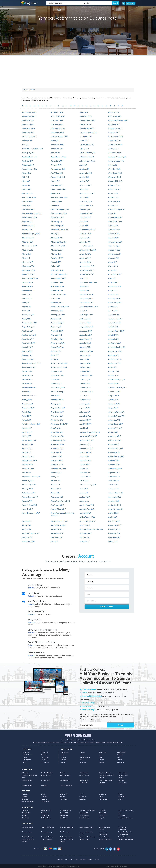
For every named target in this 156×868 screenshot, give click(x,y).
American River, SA (87, 294)
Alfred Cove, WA (57, 217)
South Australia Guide (86, 827)
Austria (120, 760)
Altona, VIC (113, 270)
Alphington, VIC (28, 266)
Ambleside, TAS (57, 290)
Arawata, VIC (27, 383)
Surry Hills (102, 818)
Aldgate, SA (27, 205)
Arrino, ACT (27, 436)
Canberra (44, 797)
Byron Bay (25, 799)
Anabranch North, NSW (60, 307)
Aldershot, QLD (86, 201)
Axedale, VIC (84, 537)
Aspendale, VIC (114, 473)
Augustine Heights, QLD (60, 501)
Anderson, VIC (114, 315)
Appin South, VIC (115, 359)
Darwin (63, 797)
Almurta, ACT (27, 262)
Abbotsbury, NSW (58, 116)
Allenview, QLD (114, 246)
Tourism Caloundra (124, 837)
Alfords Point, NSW (30, 217)
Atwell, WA (84, 489)
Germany (120, 755)
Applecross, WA (114, 363)
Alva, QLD (83, 278)
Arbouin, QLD (56, 383)
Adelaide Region (27, 785)
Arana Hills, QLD (57, 375)
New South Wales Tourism (104, 828)
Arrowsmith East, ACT (88, 436)
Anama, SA (26, 311)
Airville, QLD (84, 177)
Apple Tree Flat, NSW (59, 363)
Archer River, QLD (58, 392)
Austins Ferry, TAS (87, 505)
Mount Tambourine (28, 802)
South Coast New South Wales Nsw (106, 776)
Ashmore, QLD (28, 469)
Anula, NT (55, 355)
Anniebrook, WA (115, 343)
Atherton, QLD (28, 481)
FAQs (25, 762)
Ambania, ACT (28, 286)
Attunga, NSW (28, 489)
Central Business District (126, 810)
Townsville (64, 799)
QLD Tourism (122, 829)
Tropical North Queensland (84, 781)
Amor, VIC (26, 302)
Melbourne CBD (46, 810)
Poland (82, 760)
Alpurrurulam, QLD (87, 266)
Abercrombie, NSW (87, 120)
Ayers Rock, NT (114, 537)
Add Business (131, 3)
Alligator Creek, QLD (88, 250)
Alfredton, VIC (85, 217)
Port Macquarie (103, 799)
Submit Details (107, 607)
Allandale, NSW (85, 234)
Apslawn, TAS (85, 367)
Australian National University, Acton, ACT (62, 514)
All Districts (26, 810)
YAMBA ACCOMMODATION (78, 736)
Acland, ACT (56, 141)
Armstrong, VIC (114, 420)
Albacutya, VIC (85, 185)
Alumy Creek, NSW (58, 278)
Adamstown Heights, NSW (32, 149)
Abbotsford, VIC (86, 116)
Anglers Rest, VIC (29, 335)
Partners (26, 757)
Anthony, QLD (28, 351)
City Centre (121, 815)
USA (71, 859)
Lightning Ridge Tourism (87, 837)
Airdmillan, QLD (114, 169)
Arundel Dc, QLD (86, 448)
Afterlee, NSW (56, 165)
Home (26, 90)
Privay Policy (45, 762)
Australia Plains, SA (116, 509)
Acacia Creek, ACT (29, 136)
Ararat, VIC (55, 379)
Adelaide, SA (56, 153)
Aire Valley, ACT (57, 173)
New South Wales (47, 773)
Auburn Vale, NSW (115, 493)
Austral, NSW (27, 509)
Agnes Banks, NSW (29, 169)
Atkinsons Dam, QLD (88, 485)
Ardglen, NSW (114, 396)
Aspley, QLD (56, 477)
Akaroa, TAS (55, 181)
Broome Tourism (123, 834)
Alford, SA (112, 213)
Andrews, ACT (85, 319)
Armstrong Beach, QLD (31, 424)
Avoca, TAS (26, 525)
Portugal (101, 760)
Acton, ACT (84, 141)
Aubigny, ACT (114, 489)
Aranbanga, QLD (86, 375)
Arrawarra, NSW (57, 432)
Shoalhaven (121, 780)
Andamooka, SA (28, 315)
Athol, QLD (84, 481)
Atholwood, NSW (29, 485)
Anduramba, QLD (58, 323)
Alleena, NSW (27, 242)
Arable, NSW (27, 371)
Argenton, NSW (28, 408)
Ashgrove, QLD (57, 464)
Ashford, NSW (28, 464)
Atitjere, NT (55, 485)
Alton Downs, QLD (87, 270)
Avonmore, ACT (57, 533)
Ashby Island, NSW (29, 460)
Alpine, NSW (56, 266)
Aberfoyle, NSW (28, 128)
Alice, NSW (84, 222)
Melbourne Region (104, 773)
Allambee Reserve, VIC (60, 230)
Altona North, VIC (86, 274)
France (82, 755)
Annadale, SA (113, 339)
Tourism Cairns (84, 839)
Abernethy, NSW (57, 132)
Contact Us (45, 752)
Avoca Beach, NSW (58, 525)
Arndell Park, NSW (115, 424)
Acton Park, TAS (115, 141)
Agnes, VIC (113, 165)
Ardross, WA (113, 400)
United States (103, 752)
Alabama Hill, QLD (115, 181)
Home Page (26, 752)
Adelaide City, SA (115, 153)
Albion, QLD (113, 193)
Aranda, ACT (113, 375)
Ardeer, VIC (84, 396)
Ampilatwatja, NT (115, 302)
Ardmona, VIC (85, 400)
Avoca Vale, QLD (115, 525)
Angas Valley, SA (28, 327)
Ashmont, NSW (114, 464)
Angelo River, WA (86, 327)
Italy (62, 755)
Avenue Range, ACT (87, 521)
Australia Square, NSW (31, 513)
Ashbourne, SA (114, 452)
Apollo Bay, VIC (28, 359)
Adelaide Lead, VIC (29, 157)
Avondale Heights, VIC (31, 533)
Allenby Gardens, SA (59, 242)
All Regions (26, 773)
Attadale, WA (113, 485)
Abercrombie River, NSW (118, 120)
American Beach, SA (58, 294)
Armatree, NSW (57, 420)
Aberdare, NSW (28, 124)
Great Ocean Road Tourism (28, 840)
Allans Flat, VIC (28, 238)
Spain (100, 755)
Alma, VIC (26, 258)
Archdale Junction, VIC (117, 388)
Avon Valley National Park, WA (91, 529)
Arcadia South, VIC (29, 388)
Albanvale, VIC (114, 185)
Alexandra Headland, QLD (32, 213)
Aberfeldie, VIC (86, 124)
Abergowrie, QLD (115, 128)
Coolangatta (103, 815)
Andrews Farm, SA (115, 319)
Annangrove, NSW (58, 343)
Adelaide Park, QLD (58, 157)
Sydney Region (122, 773)
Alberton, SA (56, 193)
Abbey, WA (84, 112)
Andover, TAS (56, 319)
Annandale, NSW (29, 343)
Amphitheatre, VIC (87, 302)
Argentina (121, 762)
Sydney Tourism (104, 832)
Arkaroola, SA (85, 412)
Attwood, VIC (56, 489)
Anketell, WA (113, 335)
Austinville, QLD (115, 505)
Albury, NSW (84, 197)
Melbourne (64, 794)
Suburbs (32, 90)
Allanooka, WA (114, 234)
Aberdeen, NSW (57, 124)
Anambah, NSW (57, 311)
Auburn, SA (84, 493)
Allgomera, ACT (57, 250)
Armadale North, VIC (116, 416)
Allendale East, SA (115, 242)
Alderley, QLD (56, 201)
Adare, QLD (84, 149)
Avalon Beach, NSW (87, 517)
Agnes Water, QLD (58, 169)
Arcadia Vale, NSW (58, 388)
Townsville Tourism (47, 837)
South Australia (84, 775)
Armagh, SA (27, 420)
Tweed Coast (122, 783)
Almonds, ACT (114, 258)
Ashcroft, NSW (57, 460)
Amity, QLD (55, 298)
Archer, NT (26, 392)
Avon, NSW (26, 529)
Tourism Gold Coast (47, 827)
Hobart (120, 799)
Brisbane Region (27, 780)
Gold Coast (102, 794)
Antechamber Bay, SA (117, 347)
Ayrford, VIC (84, 541)
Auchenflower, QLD (30, 497)
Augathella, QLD (115, 497)
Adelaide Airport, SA (87, 153)
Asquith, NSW (85, 477)
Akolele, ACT (85, 181)
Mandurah (83, 799)
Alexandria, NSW (86, 213)
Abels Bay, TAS (28, 120)
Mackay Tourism (104, 837)
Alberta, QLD (27, 193)
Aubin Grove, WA (29, 493)
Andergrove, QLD (58, 315)
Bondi (120, 813)
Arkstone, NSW (57, 416)
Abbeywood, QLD (29, 116)
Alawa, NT (26, 185)
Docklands (25, 818)
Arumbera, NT (85, 444)
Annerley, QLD (85, 343)
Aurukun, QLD (114, 501)
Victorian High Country (106, 780)
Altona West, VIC (115, 274)
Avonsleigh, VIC (114, 533)
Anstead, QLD (85, 347)
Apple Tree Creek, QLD (31, 363)
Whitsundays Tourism (106, 839)
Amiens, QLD (27, 298)
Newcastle (83, 797)
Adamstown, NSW (115, 145)
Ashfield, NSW (114, 460)
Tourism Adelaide (28, 827)
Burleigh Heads (46, 818)
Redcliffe (44, 799)
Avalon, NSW (113, 513)
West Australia (46, 775)
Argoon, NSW (85, 408)
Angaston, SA (56, 327)
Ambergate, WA (114, 286)
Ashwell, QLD (56, 473)
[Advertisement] (78, 70)
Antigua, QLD (56, 351)
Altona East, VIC (28, 274)
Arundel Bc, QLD (57, 448)
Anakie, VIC (113, 307)
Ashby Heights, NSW (116, 456)
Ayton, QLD (113, 541)
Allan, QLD (55, 234)
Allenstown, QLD (86, 246)
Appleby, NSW (85, 363)
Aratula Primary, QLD (117, 379)
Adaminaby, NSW (57, 145)
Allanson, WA (85, 238)
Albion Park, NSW (29, 197)
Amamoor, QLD (57, 282)
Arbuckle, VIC (85, 383)
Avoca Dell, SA (85, 525)
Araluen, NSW (85, 371)
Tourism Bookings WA (125, 832)
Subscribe (44, 760)
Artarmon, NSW (114, 436)
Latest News (27, 760)
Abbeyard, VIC (114, 112)
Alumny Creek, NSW (30, 278)
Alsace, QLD (113, 266)
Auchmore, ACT (57, 497)
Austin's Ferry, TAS (29, 505)
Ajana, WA (26, 181)
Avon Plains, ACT (57, 529)
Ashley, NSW (84, 464)
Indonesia (83, 762)
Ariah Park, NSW (57, 412)
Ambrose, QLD (85, 290)
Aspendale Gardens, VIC (32, 477)
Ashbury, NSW (56, 456)
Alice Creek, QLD (115, 222)
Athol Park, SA (114, 481)
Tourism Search (65, 832)
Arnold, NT (84, 428)
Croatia (63, 757)
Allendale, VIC (85, 242)
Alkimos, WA (113, 226)
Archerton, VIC (114, 392)
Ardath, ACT (56, 396)
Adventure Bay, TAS (116, 161)
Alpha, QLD (113, 262)
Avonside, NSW (85, 533)
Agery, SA (83, 165)
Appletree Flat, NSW (59, 367)
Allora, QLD (27, 254)
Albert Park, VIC (115, 189)
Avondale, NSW (114, 529)
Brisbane (121, 794)
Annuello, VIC (27, 347)
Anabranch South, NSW (89, 307)
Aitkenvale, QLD (115, 177)
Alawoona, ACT (57, 185)
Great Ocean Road (66, 785)
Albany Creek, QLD (58, 189)
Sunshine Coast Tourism (125, 839)
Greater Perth (46, 780)
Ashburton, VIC (28, 456)
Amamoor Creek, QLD (88, 282)
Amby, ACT (113, 290)
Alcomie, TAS (113, 197)
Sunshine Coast (123, 775)
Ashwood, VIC (85, 473)
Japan (63, 762)
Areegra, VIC (56, 404)
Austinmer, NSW (57, 505)
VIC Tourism (122, 827)
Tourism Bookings (47, 832)
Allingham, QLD (114, 250)
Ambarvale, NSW (57, 286)
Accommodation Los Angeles (67, 840)
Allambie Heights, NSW (31, 234)
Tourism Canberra (28, 832)
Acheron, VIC (27, 141)
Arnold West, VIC (115, 428)
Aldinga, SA (55, 205)
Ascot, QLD (27, 452)
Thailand (101, 762)
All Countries (65, 752)
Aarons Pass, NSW (29, 112)
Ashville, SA (27, 473)
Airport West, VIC (58, 177)
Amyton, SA (27, 307)
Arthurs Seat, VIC (115, 440)
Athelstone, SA (114, 477)
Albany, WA (27, 189)
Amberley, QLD (28, 290)
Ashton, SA (84, 469)
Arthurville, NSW (57, 444)
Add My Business (28, 755)
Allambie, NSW (114, 230)
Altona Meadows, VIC (59, 274)
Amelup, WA (27, 294)
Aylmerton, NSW (29, 541)
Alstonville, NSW (57, 270)
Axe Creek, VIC (57, 537)
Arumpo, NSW (114, 444)
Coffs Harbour (46, 802)
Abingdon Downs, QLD (88, 132)
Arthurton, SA (27, 444)
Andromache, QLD (29, 323)
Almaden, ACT (85, 258)
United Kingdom (85, 757)
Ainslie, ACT (84, 169)
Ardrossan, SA (28, 404)
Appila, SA (55, 359)
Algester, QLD (28, 222)
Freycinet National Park (125, 818)
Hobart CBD (102, 813)
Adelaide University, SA (117, 157)
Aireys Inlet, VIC (86, 173)
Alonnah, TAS (56, 262)
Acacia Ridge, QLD (116, 136)
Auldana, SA (84, 501)
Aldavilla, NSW (28, 201)
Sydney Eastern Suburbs (87, 810)
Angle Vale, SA (28, 331)
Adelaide (25, 797)
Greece (63, 760)
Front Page (45, 757)
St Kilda (24, 815)
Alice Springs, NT (57, 226)
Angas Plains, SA (115, 323)
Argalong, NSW (114, 404)
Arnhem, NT (27, 428)
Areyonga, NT (85, 404)
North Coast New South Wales (30, 776)
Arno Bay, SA (56, 428)
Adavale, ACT (114, 149)
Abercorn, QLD (57, 120)
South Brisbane (84, 815)
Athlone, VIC (56, 481)
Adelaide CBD (26, 813)
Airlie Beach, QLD (115, 173)
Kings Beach (64, 815)
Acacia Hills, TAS (86, 136)
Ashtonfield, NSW (115, 469)
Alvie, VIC (112, 278)
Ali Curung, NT (56, 222)
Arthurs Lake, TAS (86, 440)
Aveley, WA (113, 517)
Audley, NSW (85, 497)
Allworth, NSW (85, 254)
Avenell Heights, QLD (59, 521)
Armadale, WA (85, 416)
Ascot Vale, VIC (85, 452)
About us (44, 755)
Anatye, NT (84, 311)
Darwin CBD (64, 813)
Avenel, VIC (27, 521)
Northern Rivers (65, 775)
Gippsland (102, 783)
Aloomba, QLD (85, 262)
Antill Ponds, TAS (86, 351)
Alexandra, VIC (85, 209)
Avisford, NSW (114, 521)
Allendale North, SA (30, 246)
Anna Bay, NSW (57, 339)
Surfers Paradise (66, 810)
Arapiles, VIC (27, 379)
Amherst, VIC (113, 294)
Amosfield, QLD (57, 302)
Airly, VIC (26, 177)
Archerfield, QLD (86, 392)
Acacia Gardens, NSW (59, 136)
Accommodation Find (67, 827)
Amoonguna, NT (115, 298)
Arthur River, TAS (29, 440)
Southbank (102, 810)
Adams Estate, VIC (87, 145)
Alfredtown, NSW (115, 217)
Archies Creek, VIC (29, 396)
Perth (81, 794)
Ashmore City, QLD (58, 469)
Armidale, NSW (85, 420)
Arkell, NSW (27, 416)
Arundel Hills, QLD (115, 448)
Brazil (100, 757)
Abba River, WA (57, 112)
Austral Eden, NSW (58, 509)
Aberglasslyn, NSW (87, 128)
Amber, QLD (84, 286)
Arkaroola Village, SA (116, 412)
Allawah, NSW (114, 238)
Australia (83, 752)
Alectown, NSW (28, 209)
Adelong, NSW (28, 161)
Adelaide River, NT (87, 157)
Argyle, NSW (113, 408)
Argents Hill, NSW (58, 408)
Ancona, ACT (113, 311)
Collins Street (45, 815)
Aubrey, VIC (55, 493)
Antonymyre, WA (115, 351)
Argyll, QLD (27, 412)
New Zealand (121, 752)
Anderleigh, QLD (86, 315)
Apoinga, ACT (114, 355)
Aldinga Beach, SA (86, 205)
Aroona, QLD (27, 432)
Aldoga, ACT (113, 205)
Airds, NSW (27, 173)
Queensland (83, 773)
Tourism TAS (103, 834)
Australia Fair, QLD (87, 509)
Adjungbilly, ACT (57, 161)
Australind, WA (85, 513)
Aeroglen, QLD (28, 165)
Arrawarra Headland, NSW (90, 432)
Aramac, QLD (113, 371)
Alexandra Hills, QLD (59, 213)
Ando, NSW (27, 319)
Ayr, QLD (54, 541)
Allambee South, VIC (87, 230)
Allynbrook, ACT (115, 254)
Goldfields (44, 785)
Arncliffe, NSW (85, 424)
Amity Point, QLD (86, 298)
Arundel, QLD (27, 448)
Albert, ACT (84, 189)
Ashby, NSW (84, 456)
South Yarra (64, 818)
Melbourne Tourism (66, 837)
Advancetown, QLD (87, 161)
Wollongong (122, 797)
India (119, 757)
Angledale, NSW (57, 331)
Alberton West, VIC (87, 193)
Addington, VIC (28, 153)
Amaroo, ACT (113, 282)
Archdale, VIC (85, 388)
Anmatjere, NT (28, 339)
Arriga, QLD (113, 432)
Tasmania (121, 778)
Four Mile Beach (84, 818)
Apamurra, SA (85, 355)
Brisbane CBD (84, 813)
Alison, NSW (84, 226)
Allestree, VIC (28, 250)
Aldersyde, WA (114, 201)
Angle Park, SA (114, 327)
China (90, 859)
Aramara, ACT (28, 375)
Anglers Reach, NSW (116, 331)
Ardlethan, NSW (57, 400)
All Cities (25, 794)
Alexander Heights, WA (60, 209)
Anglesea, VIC (56, 335)
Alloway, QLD (56, 254)
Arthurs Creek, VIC (58, 440)
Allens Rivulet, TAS (58, 246)
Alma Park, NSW (57, 258)
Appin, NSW (84, 359)
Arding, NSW (27, 400)
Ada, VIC (25, 145)
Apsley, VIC (113, 367)
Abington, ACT (114, 132)
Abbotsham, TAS (115, 116)
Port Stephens (65, 780)
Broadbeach (45, 813)
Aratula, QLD (85, 379)
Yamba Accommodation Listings (116, 866)
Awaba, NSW (27, 537)
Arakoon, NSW (56, 371)
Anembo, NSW (85, 323)
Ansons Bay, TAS (57, 347)
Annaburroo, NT (86, 339)
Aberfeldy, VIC (114, 124)
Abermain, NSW (28, 132)
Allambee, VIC (28, 230)
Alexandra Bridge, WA (117, 209)
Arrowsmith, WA (57, 436)
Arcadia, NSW (114, 383)
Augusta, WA (27, 501)
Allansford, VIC (57, 238)
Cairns (101, 797)
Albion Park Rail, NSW (59, 197)
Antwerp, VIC (27, 355)
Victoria (63, 773)
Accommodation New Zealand (86, 833)
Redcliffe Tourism (28, 837)
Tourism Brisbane (47, 839)
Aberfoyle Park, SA (58, 128)
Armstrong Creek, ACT (60, 424)
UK (66, 859)
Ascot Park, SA (56, 452)
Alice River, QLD (28, 226)
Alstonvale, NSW (29, 270)
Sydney (43, 794)
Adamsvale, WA (57, 149)
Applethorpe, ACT (29, 367)
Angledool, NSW (86, 331)
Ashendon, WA (85, 460)
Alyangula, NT (28, 282)
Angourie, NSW (86, 335)
